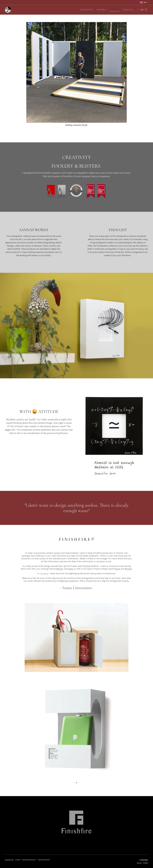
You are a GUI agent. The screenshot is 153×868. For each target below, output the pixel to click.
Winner (60, 569)
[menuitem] (86, 10)
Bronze (128, 569)
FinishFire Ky (9, 860)
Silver (71, 569)
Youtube (44, 573)
